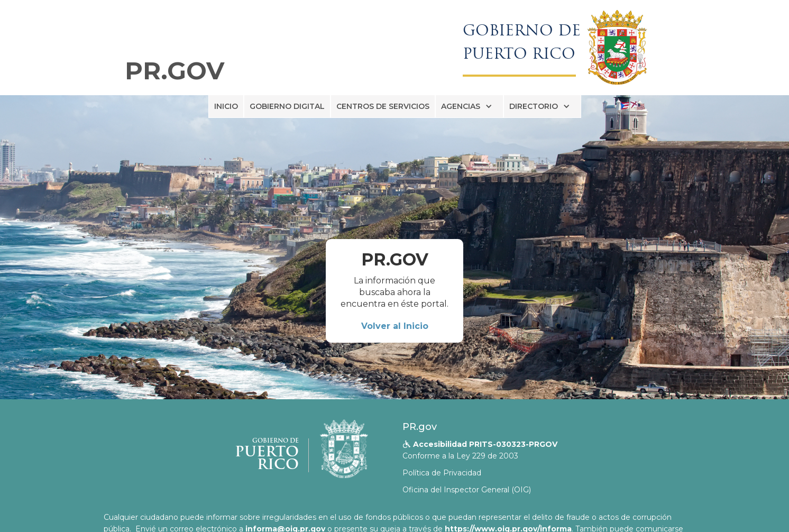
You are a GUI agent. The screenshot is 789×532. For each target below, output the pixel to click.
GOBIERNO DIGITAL (287, 106)
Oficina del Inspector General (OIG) (467, 490)
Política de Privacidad (442, 473)
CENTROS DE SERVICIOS (383, 106)
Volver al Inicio (395, 326)
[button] (469, 106)
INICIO (226, 106)
